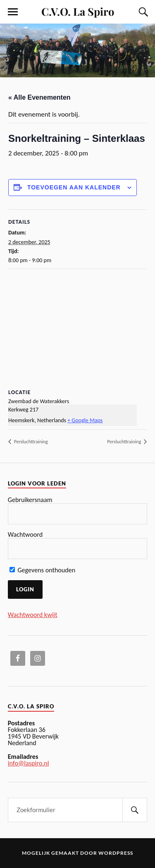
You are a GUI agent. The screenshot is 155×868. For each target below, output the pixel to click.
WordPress (116, 853)
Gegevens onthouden (43, 570)
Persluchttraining (30, 442)
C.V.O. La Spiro (78, 11)
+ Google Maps (85, 420)
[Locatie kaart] (77, 329)
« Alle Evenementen (39, 97)
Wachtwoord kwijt (33, 615)
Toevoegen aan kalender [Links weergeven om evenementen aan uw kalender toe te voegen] (74, 187)
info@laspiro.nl (29, 763)
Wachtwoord (25, 534)
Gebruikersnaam (30, 500)
